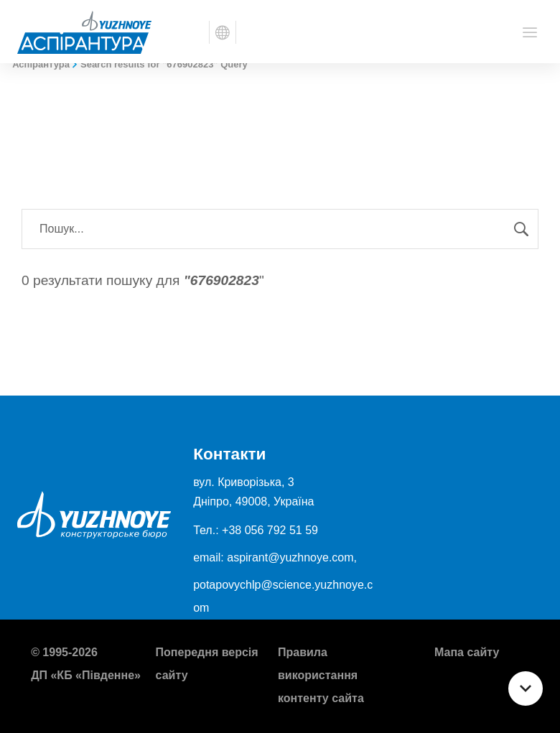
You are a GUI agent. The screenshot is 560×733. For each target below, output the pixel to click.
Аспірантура (41, 64)
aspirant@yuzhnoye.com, (292, 557)
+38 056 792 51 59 (270, 530)
